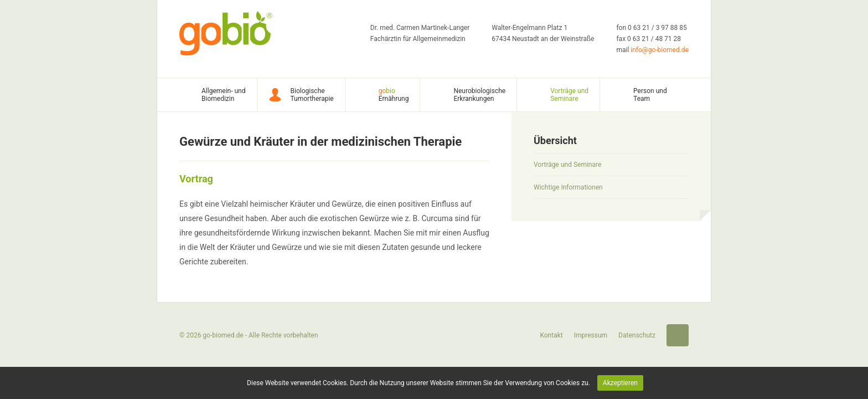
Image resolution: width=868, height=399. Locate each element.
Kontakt (551, 335)
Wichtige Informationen (568, 187)
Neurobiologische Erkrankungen (479, 95)
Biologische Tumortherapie (312, 95)
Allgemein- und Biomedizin (224, 95)
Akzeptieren (620, 383)
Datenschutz (637, 335)
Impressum (591, 335)
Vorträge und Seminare (569, 95)
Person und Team (650, 95)
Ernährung (394, 95)
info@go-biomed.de (660, 50)
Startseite (678, 335)
